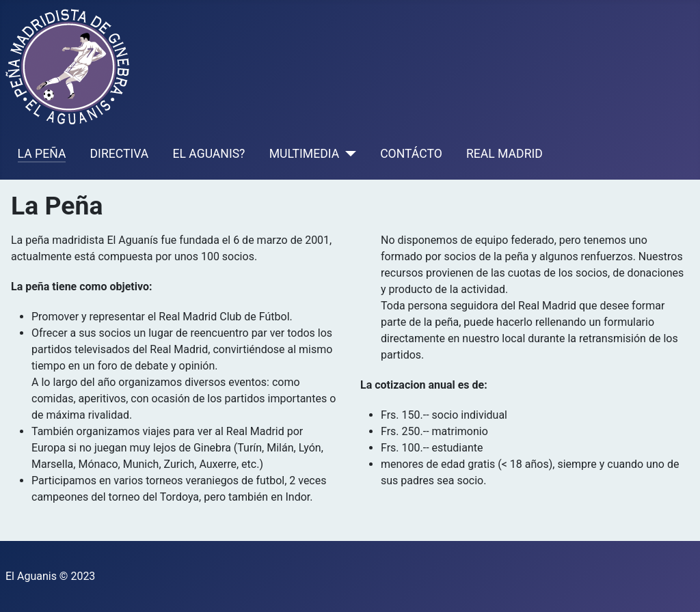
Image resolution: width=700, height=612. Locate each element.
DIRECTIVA (120, 154)
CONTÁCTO (411, 154)
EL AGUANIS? (208, 154)
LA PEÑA (42, 154)
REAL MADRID (504, 154)
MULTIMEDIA (305, 154)
